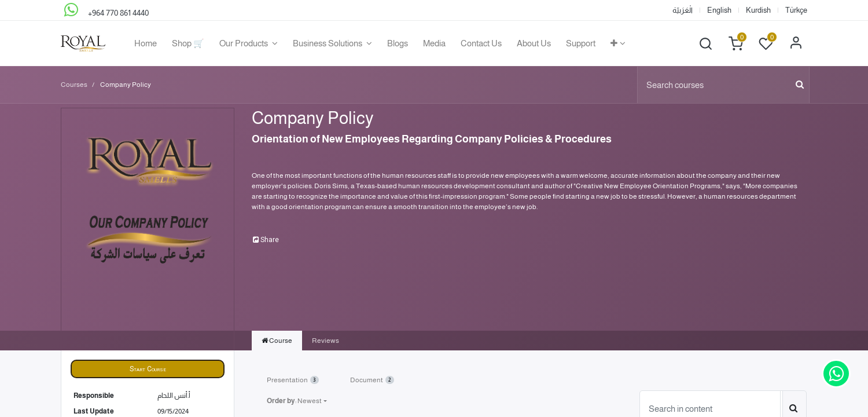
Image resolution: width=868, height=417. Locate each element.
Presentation (293, 380)
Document (372, 380)
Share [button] (266, 240)
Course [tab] (277, 341)
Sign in (796, 43)
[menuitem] (146, 43)
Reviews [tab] (325, 341)
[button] (618, 43)
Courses (74, 85)
